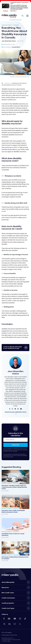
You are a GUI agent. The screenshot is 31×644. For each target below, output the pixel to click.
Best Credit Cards (8, 593)
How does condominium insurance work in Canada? (15, 558)
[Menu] (27, 16)
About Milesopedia (8, 582)
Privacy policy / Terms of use (9, 635)
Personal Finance (7, 25)
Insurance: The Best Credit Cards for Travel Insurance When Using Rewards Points (14, 487)
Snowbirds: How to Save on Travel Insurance (13, 535)
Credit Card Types (8, 608)
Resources (5, 588)
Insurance (16, 25)
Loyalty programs (8, 603)
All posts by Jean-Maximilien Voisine (15, 412)
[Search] (23, 16)
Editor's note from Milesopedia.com (21, 77)
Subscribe (16, 445)
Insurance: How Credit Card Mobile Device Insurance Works (13, 511)
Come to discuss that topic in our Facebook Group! (13, 348)
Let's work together (7, 632)
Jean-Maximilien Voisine (16, 373)
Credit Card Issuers (8, 598)
